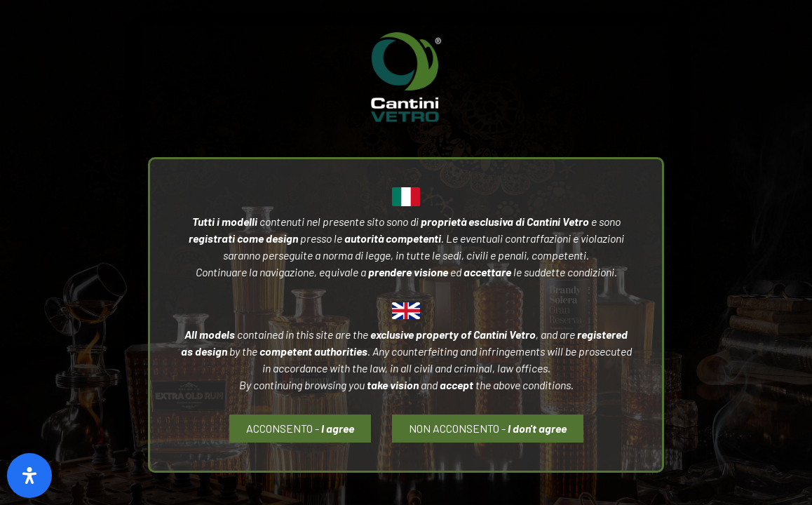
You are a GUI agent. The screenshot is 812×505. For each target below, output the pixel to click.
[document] (406, 252)
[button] (488, 429)
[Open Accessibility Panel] (29, 476)
